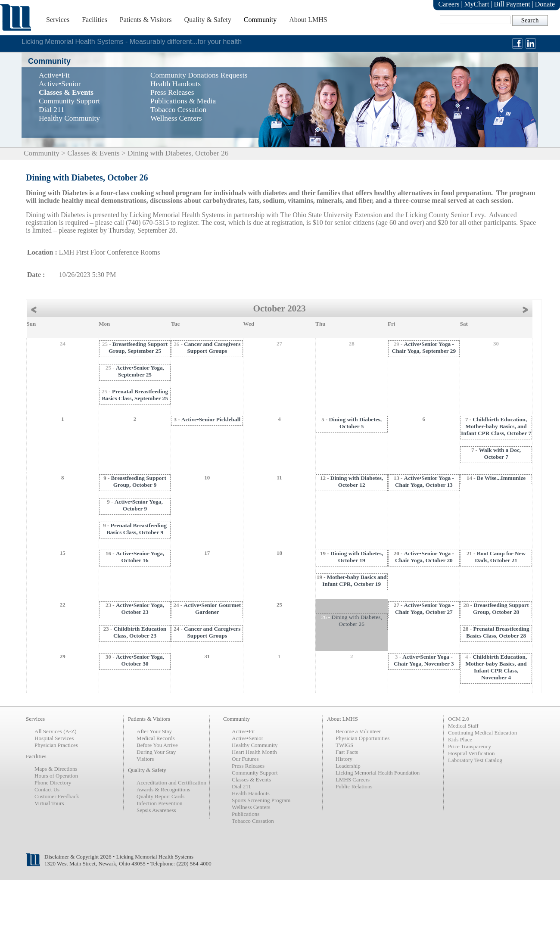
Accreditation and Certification (171, 783)
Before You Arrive (157, 745)
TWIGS (344, 745)
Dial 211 (241, 786)
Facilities (95, 20)
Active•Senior (247, 738)
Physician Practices (56, 745)
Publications (246, 814)
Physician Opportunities (362, 738)
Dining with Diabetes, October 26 (356, 621)
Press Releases (248, 766)
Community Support (255, 773)
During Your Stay (156, 752)
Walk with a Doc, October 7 (500, 453)
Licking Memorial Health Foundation (378, 773)
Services (58, 20)
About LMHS (308, 20)
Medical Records (156, 738)
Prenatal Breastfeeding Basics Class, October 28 (498, 632)
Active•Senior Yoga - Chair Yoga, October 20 (425, 557)
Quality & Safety (207, 20)
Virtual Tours (49, 803)
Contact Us (47, 789)
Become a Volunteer (358, 731)
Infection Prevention (160, 803)
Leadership (348, 766)
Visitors (145, 759)
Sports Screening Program (261, 800)
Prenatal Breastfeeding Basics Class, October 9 (137, 529)
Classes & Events (93, 153)
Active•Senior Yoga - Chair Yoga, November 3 (424, 660)
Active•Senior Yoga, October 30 (140, 660)
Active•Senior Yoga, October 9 (139, 505)
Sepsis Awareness (156, 810)
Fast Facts (347, 752)
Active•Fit (243, 731)
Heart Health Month (254, 752)
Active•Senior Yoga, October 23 (140, 608)
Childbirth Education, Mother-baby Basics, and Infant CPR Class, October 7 (496, 426)
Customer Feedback (57, 796)
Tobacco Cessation (253, 821)
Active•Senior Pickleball (211, 419)
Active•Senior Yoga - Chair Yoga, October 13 (425, 481)
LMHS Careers (353, 780)
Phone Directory (53, 783)
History (344, 759)
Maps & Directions (56, 769)
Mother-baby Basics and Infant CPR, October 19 (354, 580)
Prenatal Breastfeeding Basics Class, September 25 (135, 395)
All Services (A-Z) (55, 731)
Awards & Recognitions (163, 789)
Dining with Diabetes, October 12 (357, 481)
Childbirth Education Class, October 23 (140, 632)
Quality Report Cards (160, 796)
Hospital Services (54, 738)
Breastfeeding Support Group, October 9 (139, 481)
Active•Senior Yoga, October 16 (140, 557)
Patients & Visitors (146, 20)
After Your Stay (154, 731)
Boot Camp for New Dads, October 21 (500, 557)
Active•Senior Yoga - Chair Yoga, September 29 (424, 347)
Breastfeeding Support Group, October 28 (501, 608)
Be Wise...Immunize (501, 478)
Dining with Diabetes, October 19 (357, 557)
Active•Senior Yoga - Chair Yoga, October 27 (425, 608)
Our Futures (245, 759)
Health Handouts (251, 793)
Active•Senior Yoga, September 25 (140, 371)
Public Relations (354, 786)
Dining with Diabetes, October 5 (356, 423)
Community (260, 20)
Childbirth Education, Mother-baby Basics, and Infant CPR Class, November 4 (496, 667)
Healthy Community (255, 745)
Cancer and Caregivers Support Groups (212, 347)
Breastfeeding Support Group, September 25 (138, 347)
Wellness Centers (251, 807)
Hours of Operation (56, 776)
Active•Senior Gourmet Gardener (212, 608)
